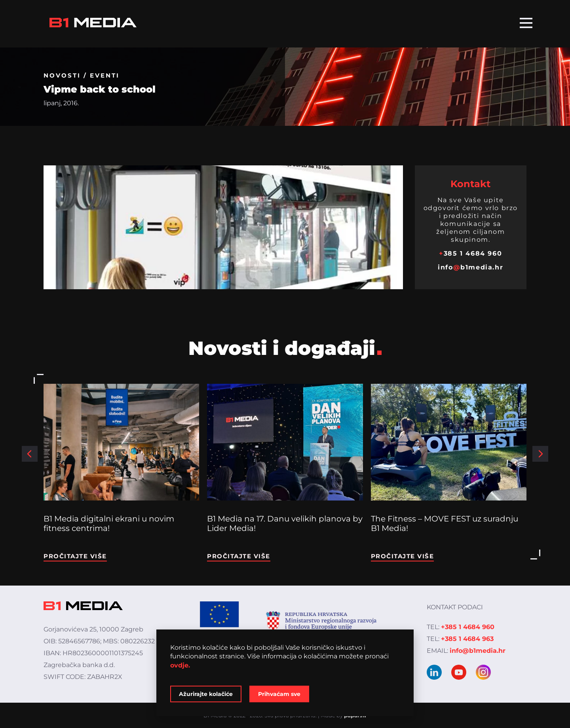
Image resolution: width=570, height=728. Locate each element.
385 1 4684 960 (470, 253)
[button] (30, 454)
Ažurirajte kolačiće (206, 694)
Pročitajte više (75, 556)
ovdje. (180, 665)
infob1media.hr (470, 267)
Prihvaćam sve (279, 694)
